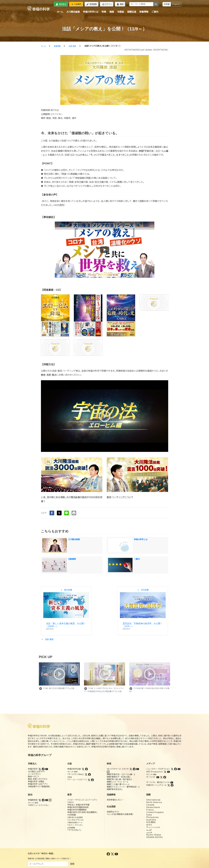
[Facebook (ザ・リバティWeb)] (89, 774)
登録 (72, 864)
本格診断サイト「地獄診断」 (39, 787)
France (150, 810)
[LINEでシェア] (67, 513)
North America (154, 802)
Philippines (152, 817)
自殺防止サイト (113, 812)
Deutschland (153, 807)
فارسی (149, 832)
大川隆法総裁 (73, 12)
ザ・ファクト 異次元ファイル (158, 782)
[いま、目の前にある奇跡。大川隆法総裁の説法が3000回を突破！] (72, 475)
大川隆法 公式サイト (37, 772)
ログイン (107, 4)
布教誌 (121, 12)
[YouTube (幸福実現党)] (47, 800)
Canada (150, 805)
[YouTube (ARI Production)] (168, 772)
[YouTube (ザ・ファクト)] (158, 777)
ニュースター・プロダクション (158, 769)
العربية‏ (149, 830)
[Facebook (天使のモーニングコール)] (172, 785)
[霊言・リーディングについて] (137, 475)
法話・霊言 (47, 639)
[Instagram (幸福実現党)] (50, 800)
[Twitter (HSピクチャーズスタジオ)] (131, 769)
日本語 (167, 4)
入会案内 (76, 4)
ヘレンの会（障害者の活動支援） (120, 814)
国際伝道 (132, 12)
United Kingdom (155, 812)
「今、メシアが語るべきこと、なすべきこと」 (110, 155)
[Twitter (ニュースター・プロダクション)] (172, 769)
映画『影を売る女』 (114, 789)
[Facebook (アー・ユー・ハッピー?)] (92, 780)
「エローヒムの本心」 (78, 155)
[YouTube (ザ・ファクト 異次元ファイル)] (172, 782)
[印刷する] (74, 513)
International (153, 800)
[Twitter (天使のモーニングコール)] (169, 785)
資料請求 (61, 4)
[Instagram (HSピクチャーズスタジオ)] (108, 772)
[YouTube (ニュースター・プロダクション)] (179, 769)
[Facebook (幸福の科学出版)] (86, 769)
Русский (153, 827)
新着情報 (144, 12)
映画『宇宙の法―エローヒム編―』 (121, 774)
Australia (151, 820)
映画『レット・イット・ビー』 (117, 782)
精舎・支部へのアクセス (38, 779)
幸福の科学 (33, 769)
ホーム (60, 12)
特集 (104, 12)
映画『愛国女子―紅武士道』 (118, 777)
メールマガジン (34, 774)
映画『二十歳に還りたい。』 (118, 784)
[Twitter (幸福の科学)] (40, 769)
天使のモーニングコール (156, 785)
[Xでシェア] (59, 513)
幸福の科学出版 (74, 769)
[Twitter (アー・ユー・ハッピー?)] (89, 780)
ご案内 (155, 12)
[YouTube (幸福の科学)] (47, 769)
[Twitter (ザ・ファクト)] (161, 777)
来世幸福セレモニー (115, 800)
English (176, 4)
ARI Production (155, 772)
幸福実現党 (33, 800)
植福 (120, 4)
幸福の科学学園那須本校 (78, 807)
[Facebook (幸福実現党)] (43, 800)
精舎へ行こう (34, 777)
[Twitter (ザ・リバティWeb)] (86, 774)
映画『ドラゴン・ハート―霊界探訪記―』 (123, 787)
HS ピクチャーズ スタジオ (118, 769)
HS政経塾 (72, 815)
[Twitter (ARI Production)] (165, 772)
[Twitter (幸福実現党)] (40, 800)
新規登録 (91, 4)
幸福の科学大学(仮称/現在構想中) (82, 812)
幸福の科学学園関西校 (77, 810)
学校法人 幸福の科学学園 (78, 805)
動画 (112, 12)
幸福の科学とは (91, 12)
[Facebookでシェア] (52, 513)
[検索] (156, 4)
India (149, 815)
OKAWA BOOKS (154, 837)
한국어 (149, 825)
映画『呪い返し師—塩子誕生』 (119, 779)
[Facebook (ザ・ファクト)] (165, 777)
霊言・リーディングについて (120, 497)
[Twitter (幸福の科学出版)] (83, 769)
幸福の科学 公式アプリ (38, 784)
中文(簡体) (151, 822)
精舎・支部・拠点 (49, 375)
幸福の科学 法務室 (36, 782)
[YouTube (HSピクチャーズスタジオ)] (138, 769)
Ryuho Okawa (154, 835)
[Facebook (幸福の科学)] (43, 769)
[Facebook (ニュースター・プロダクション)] (176, 769)
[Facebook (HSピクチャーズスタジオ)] (134, 769)
